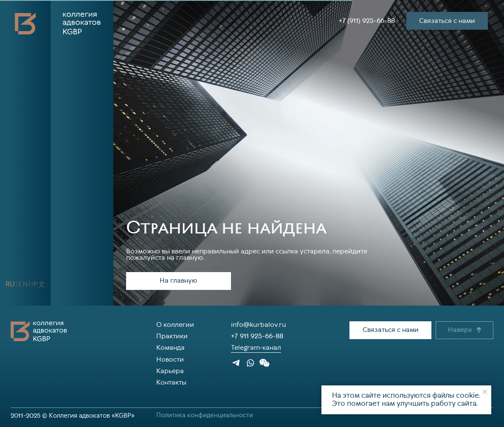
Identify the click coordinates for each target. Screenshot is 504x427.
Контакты (171, 383)
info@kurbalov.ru (259, 325)
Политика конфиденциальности (205, 415)
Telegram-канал (256, 348)
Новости (170, 360)
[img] (66, 285)
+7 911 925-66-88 (257, 336)
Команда (170, 348)
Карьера (170, 371)
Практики (172, 336)
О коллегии (175, 325)
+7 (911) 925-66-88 (367, 21)
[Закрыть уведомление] (485, 392)
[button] (94, 285)
